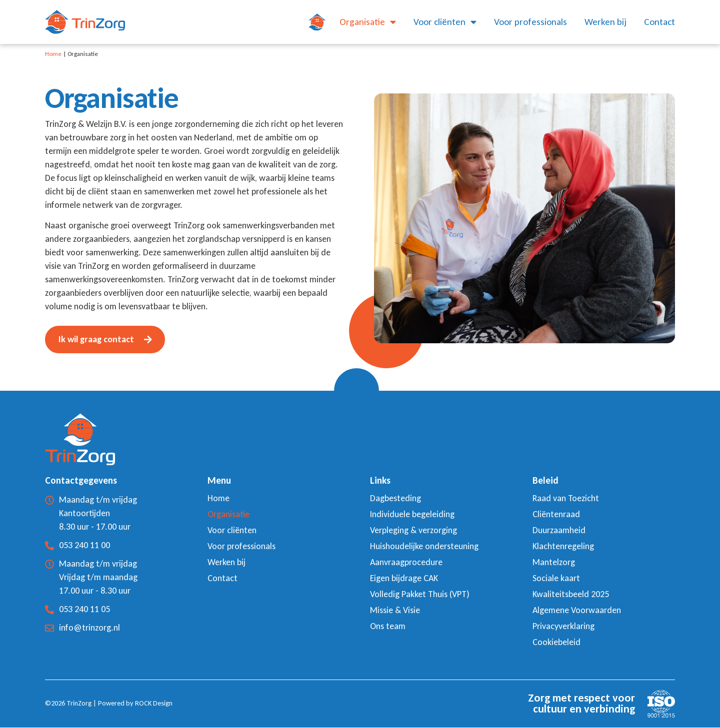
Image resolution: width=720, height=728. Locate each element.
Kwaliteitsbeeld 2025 (571, 595)
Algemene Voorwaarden (577, 611)
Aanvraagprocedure (406, 563)
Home (53, 54)
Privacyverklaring (563, 627)
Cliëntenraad (556, 515)
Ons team (388, 627)
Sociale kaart (556, 579)
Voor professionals (530, 22)
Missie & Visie (395, 611)
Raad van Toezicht (566, 499)
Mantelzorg (554, 563)
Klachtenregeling (563, 547)
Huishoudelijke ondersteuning (424, 547)
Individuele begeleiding (412, 515)
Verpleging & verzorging (413, 531)
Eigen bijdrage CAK (404, 579)
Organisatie (368, 22)
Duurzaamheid (559, 531)
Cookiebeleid (556, 643)
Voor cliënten (445, 22)
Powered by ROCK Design (135, 704)
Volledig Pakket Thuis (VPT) (420, 595)
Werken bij (605, 22)
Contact (659, 22)
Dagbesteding (395, 499)
